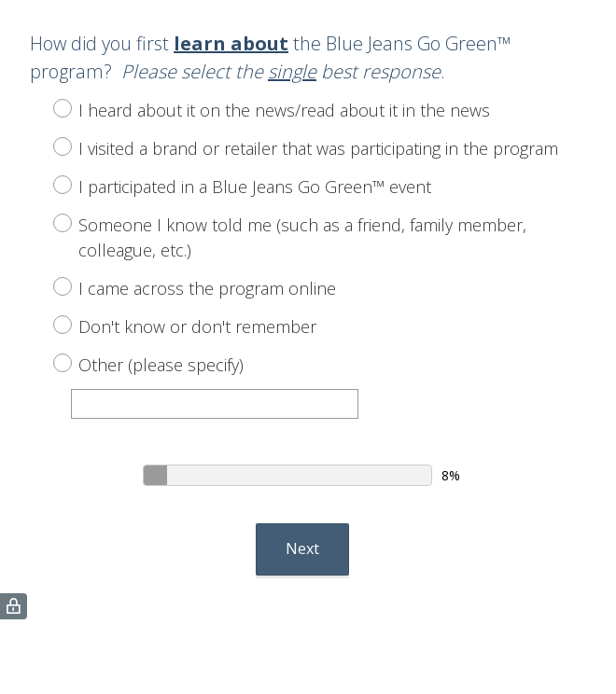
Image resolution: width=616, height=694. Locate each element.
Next (302, 548)
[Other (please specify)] (215, 404)
